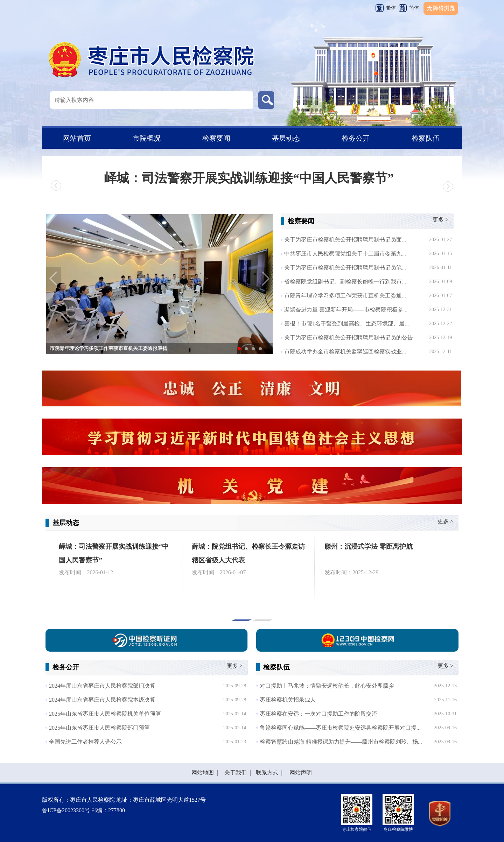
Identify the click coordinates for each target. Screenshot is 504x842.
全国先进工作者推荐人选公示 (85, 742)
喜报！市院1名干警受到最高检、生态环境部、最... (346, 324)
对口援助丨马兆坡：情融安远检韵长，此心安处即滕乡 (327, 686)
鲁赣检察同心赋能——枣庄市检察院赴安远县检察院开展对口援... (340, 728)
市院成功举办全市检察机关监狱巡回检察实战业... (345, 352)
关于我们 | (236, 773)
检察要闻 (216, 138)
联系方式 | (268, 773)
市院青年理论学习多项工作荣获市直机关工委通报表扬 (108, 348)
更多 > (440, 220)
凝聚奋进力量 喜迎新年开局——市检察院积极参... (346, 310)
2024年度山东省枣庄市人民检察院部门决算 (102, 686)
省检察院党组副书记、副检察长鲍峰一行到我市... (345, 282)
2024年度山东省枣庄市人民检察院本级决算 (102, 700)
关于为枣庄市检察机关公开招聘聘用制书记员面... (345, 240)
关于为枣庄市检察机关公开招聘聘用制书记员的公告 (349, 338)
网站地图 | (205, 773)
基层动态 (286, 138)
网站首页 (77, 138)
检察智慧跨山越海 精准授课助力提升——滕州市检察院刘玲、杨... (341, 742)
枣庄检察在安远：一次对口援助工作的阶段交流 (318, 714)
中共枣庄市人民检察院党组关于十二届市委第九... (345, 254)
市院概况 (147, 138)
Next (265, 279)
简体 (414, 8)
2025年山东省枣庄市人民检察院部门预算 (99, 728)
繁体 (391, 8)
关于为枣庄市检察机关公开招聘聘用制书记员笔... (345, 268)
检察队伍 (426, 138)
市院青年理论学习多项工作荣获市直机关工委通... (345, 296)
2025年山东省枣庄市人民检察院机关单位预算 (105, 714)
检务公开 (356, 138)
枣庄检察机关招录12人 (288, 700)
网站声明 (299, 773)
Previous (54, 279)
